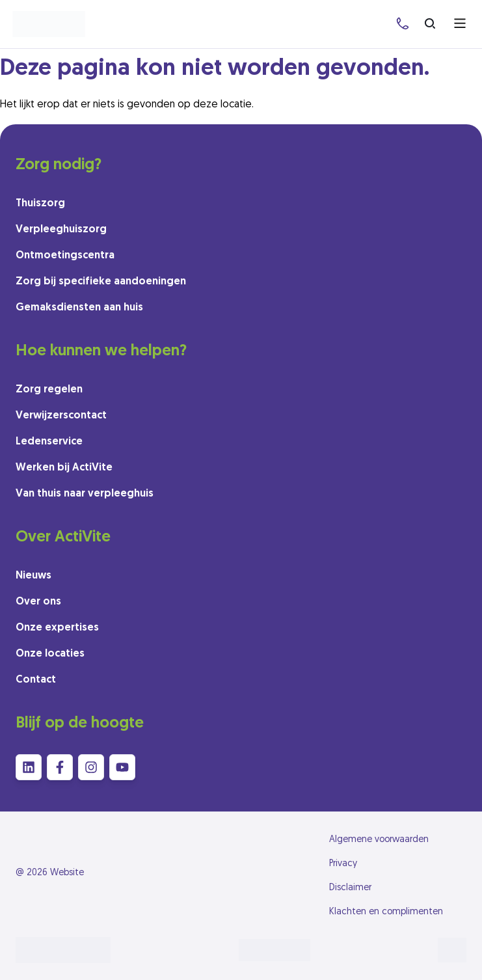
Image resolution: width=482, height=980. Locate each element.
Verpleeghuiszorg (61, 230)
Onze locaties (50, 654)
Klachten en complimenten (386, 912)
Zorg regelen (49, 390)
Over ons (38, 602)
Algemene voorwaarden (379, 840)
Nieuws (33, 576)
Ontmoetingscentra (65, 256)
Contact (36, 680)
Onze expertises (57, 628)
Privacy (343, 864)
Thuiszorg (40, 204)
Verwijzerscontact (61, 416)
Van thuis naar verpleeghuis (85, 494)
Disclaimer (350, 888)
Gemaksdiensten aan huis (79, 308)
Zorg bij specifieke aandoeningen (101, 282)
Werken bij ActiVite (64, 468)
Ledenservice (49, 442)
